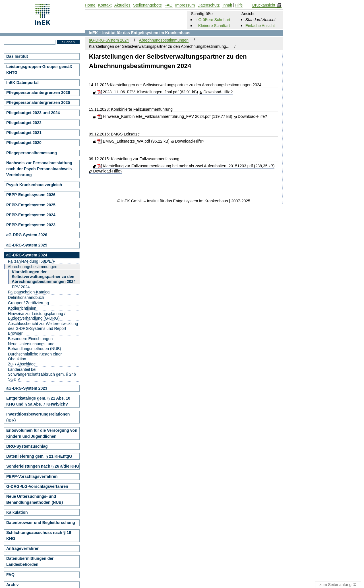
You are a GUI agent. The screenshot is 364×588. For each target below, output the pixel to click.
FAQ (10, 575)
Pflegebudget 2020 (24, 143)
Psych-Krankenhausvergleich (34, 185)
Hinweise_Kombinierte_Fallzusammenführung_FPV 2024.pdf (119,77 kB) (165, 116)
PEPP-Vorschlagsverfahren (32, 476)
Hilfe (239, 5)
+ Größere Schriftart (212, 20)
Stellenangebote (147, 5)
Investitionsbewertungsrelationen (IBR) (38, 417)
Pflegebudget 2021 (24, 133)
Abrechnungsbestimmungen (164, 40)
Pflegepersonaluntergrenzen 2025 (38, 102)
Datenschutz (209, 5)
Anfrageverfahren (23, 548)
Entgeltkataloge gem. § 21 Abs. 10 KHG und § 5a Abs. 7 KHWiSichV (38, 401)
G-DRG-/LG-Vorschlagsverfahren (37, 486)
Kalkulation (17, 512)
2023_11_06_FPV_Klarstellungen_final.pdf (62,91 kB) (148, 92)
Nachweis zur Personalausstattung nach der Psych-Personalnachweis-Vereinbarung (40, 169)
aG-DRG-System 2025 (27, 245)
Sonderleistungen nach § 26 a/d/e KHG (43, 466)
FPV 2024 (21, 287)
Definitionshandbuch (26, 297)
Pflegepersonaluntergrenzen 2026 (38, 92)
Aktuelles (122, 5)
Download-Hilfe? (218, 92)
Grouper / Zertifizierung (28, 303)
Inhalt (227, 5)
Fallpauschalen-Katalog (29, 292)
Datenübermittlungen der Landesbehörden (30, 561)
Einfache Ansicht (260, 26)
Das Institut (17, 56)
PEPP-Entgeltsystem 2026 (31, 195)
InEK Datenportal (22, 83)
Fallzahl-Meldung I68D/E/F (32, 261)
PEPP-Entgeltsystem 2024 (31, 215)
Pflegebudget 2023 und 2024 (33, 113)
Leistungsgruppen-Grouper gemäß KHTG (39, 70)
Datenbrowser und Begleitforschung (41, 523)
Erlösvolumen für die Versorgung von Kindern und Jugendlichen (42, 433)
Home (90, 5)
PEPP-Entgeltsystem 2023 (31, 225)
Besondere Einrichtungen (30, 339)
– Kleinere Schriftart (212, 26)
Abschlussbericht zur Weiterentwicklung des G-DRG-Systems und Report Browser (43, 328)
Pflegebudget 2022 (24, 123)
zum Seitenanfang (338, 585)
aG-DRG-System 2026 (27, 235)
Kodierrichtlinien (22, 308)
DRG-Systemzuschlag (27, 446)
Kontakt (105, 5)
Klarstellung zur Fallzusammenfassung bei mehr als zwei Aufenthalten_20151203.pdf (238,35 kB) (186, 166)
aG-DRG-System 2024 (109, 40)
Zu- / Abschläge (22, 364)
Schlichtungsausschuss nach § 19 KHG (39, 535)
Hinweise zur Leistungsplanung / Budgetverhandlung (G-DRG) (37, 316)
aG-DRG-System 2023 (27, 388)
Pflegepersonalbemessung (32, 153)
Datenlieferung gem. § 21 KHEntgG (39, 456)
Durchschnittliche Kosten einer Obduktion (35, 356)
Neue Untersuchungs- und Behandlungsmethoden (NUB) (35, 346)
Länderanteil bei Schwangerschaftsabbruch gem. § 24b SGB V (42, 374)
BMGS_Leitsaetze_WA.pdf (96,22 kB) (133, 141)
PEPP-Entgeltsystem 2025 (31, 205)
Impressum (185, 5)
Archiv (13, 585)
